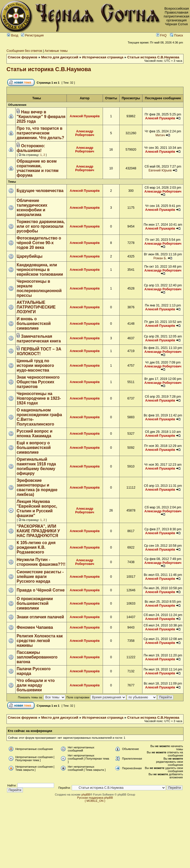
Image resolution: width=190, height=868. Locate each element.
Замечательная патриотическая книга (39, 339)
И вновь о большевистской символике (34, 324)
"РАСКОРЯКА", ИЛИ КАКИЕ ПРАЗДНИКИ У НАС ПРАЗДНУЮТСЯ (38, 531)
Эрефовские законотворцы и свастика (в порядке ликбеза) (37, 487)
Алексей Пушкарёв (85, 116)
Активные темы (56, 51)
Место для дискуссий (60, 57)
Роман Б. (160, 258)
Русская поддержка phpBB (95, 798)
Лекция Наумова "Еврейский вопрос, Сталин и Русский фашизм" (37, 509)
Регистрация (32, 35)
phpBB (86, 795)
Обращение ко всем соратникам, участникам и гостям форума (38, 168)
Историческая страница (103, 57)
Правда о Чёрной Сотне (41, 590)
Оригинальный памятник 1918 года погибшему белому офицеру (36, 466)
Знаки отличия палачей (40, 617)
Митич (160, 135)
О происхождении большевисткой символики (35, 603)
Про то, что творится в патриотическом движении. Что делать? (40, 133)
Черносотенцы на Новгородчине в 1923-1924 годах (39, 398)
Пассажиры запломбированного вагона (37, 657)
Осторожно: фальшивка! (31, 148)
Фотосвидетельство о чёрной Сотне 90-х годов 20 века (39, 243)
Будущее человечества (40, 191)
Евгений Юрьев (160, 170)
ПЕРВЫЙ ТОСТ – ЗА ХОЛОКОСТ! (39, 351)
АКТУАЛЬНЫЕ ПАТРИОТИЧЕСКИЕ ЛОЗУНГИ (36, 307)
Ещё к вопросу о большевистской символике (34, 448)
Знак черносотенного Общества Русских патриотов (38, 382)
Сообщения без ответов (24, 51)
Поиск (176, 35)
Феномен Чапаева (35, 627)
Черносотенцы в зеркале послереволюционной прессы (39, 288)
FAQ (161, 35)
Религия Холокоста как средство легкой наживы (40, 641)
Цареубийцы (30, 256)
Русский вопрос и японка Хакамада (35, 433)
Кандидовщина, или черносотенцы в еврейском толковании (40, 270)
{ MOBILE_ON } (95, 801)
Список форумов (23, 57)
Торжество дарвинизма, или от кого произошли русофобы (41, 226)
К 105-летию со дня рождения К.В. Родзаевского (36, 547)
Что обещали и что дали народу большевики (36, 685)
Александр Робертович (85, 133)
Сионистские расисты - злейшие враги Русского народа (40, 577)
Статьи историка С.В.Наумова (153, 57)
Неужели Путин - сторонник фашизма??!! (41, 562)
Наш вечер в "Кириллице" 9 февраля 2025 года (41, 117)
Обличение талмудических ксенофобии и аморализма (32, 208)
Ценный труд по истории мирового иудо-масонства (35, 365)
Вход (13, 35)
